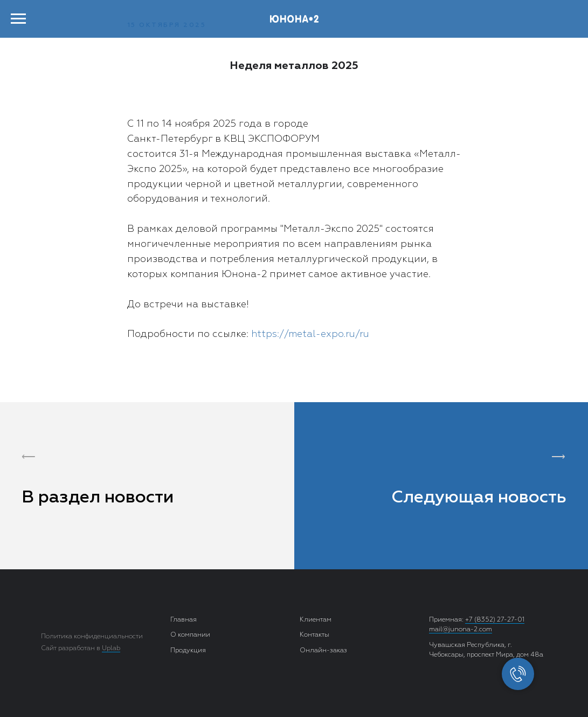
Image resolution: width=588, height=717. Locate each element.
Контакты (314, 635)
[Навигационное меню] (18, 19)
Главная (184, 620)
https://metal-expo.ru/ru (310, 334)
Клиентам (316, 620)
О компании (190, 635)
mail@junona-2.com (461, 630)
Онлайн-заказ (323, 651)
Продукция (188, 651)
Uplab (111, 649)
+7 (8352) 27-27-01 (495, 620)
